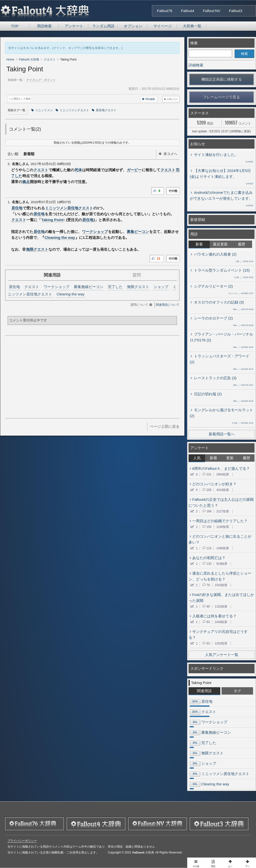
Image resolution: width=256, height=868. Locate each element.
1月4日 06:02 (244, 278)
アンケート (74, 26)
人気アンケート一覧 (222, 655)
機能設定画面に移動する (222, 79)
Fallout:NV (212, 11)
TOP (15, 26)
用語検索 (44, 26)
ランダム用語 (103, 26)
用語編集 (149, 99)
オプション (133, 26)
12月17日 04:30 (243, 310)
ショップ (161, 287)
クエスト (41, 170)
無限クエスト (37, 249)
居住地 (17, 208)
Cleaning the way (60, 237)
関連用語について (168, 305)
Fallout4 (188, 11)
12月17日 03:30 (243, 326)
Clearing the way (71, 294)
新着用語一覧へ (222, 434)
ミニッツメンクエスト (72, 110)
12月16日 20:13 (243, 369)
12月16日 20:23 (243, 401)
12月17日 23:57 (243, 385)
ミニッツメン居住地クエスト (69, 208)
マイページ (163, 26)
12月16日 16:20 (243, 423)
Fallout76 (165, 11)
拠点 (26, 182)
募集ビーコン (138, 232)
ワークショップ (95, 232)
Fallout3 (236, 11)
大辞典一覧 (192, 26)
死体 (78, 170)
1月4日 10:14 (244, 262)
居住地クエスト (104, 110)
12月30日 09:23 (243, 348)
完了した (115, 287)
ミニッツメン (42, 110)
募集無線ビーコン (89, 287)
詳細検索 (196, 65)
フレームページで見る (222, 97)
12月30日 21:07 (241, 294)
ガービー (134, 170)
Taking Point (52, 220)
